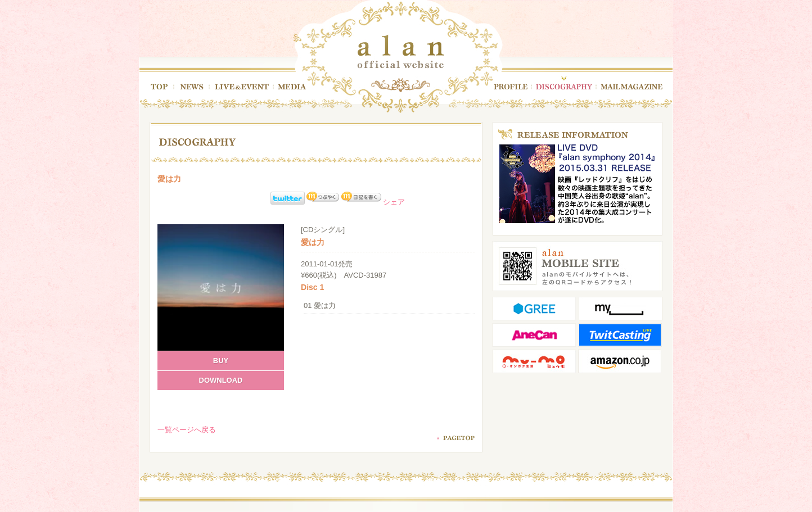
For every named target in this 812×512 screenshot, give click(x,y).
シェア (394, 202)
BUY (221, 361)
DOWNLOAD (221, 380)
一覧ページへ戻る (187, 430)
